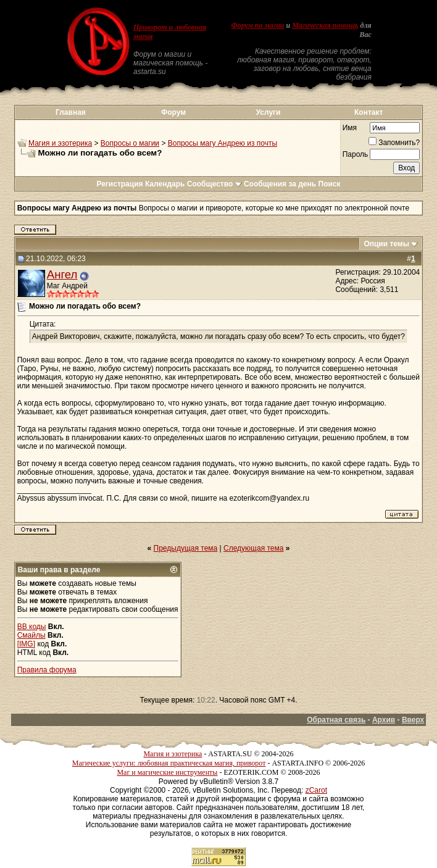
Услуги (268, 112)
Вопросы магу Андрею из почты (223, 143)
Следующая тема (253, 548)
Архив (384, 720)
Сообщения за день (280, 184)
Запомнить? (394, 143)
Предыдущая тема (186, 548)
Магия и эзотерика (60, 143)
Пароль (356, 154)
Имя (350, 128)
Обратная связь (336, 720)
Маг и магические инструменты (167, 772)
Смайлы (31, 635)
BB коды (32, 627)
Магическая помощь (325, 25)
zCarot (316, 790)
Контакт (368, 112)
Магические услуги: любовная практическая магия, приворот (169, 763)
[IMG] (26, 644)
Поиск (330, 184)
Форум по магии (258, 25)
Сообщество (214, 184)
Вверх (413, 720)
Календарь (165, 184)
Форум (173, 112)
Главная (71, 112)
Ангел (62, 274)
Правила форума (47, 670)
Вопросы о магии (130, 143)
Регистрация (119, 184)
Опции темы (386, 244)
